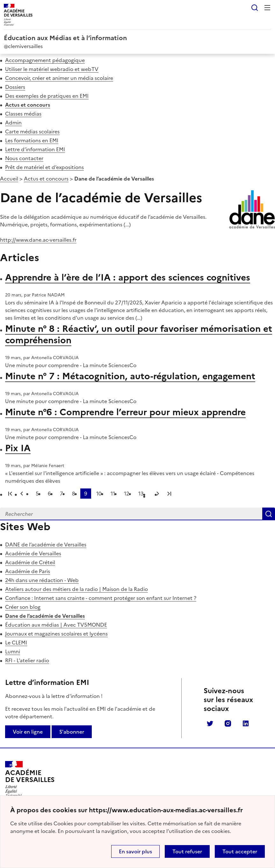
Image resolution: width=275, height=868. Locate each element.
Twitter (210, 723)
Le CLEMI (16, 643)
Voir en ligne (28, 732)
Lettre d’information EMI (35, 149)
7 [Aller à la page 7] (62, 494)
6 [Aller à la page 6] (49, 494)
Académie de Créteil (30, 562)
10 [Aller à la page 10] (99, 494)
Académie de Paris (28, 571)
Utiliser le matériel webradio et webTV (52, 69)
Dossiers (15, 87)
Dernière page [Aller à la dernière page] (169, 494)
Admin (13, 123)
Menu (267, 8)
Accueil (9, 179)
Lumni (13, 651)
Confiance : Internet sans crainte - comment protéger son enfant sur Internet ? (101, 598)
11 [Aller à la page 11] (113, 494)
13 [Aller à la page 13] (141, 494)
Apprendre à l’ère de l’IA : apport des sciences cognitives (128, 277)
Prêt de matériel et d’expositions (44, 167)
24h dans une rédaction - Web (42, 580)
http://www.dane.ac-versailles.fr (38, 240)
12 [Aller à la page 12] (127, 494)
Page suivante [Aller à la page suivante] (158, 494)
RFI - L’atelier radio (27, 660)
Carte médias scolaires (32, 132)
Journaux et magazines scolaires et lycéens (56, 634)
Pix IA (18, 448)
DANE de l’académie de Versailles (46, 544)
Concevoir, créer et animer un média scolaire (59, 78)
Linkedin (246, 723)
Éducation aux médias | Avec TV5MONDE (56, 625)
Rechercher (255, 8)
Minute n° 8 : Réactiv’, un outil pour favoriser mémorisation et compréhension (139, 334)
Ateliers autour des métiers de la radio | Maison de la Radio (76, 589)
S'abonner (72, 732)
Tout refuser (187, 851)
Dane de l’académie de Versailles (45, 616)
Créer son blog (23, 607)
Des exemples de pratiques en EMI (47, 96)
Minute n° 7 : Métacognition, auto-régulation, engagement (130, 376)
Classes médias (23, 114)
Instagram (228, 723)
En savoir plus (135, 851)
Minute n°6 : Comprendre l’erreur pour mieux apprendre (125, 412)
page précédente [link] (22, 494)
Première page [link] (10, 494)
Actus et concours (28, 105)
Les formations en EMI (32, 140)
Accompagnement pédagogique (45, 60)
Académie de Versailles (33, 553)
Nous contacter (24, 158)
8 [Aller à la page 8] (74, 494)
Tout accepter (240, 851)
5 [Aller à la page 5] (37, 494)
